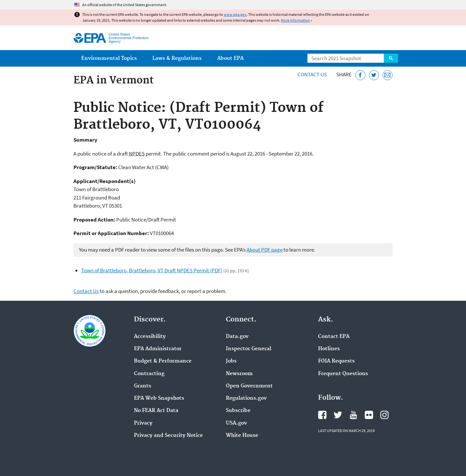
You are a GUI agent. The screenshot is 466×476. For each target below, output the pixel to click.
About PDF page (265, 250)
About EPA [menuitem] (230, 58)
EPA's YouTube (353, 415)
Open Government (249, 386)
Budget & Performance (163, 361)
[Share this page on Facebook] (360, 75)
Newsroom (239, 374)
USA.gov (236, 423)
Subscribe (238, 411)
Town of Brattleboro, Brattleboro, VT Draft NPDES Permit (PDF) (152, 270)
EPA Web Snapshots (159, 398)
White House (242, 436)
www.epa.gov (235, 14)
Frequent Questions (343, 374)
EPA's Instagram (384, 415)
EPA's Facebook (322, 415)
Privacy (143, 423)
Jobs (231, 361)
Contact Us (312, 74)
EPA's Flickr (369, 415)
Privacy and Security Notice (168, 436)
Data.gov (237, 337)
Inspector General (249, 349)
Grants (143, 386)
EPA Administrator (158, 349)
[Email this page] (388, 75)
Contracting (149, 374)
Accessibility (150, 337)
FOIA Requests (336, 361)
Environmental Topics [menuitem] (109, 58)
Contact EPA (334, 337)
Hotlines (329, 349)
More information (295, 20)
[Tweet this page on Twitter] (374, 75)
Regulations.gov (246, 398)
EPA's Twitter (338, 415)
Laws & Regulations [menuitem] (177, 58)
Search (391, 58)
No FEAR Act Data (156, 411)
